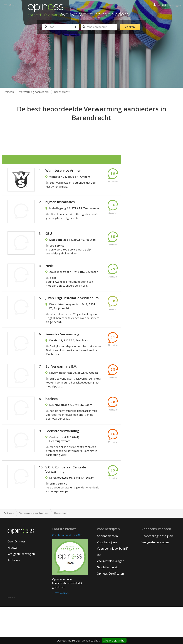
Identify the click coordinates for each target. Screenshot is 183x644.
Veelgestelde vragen (21, 591)
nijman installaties (60, 207)
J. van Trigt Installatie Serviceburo (72, 314)
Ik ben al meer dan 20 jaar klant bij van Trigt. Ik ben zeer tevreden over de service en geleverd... (73, 334)
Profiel (162, 5)
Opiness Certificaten (110, 611)
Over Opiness (17, 579)
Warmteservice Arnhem (64, 172)
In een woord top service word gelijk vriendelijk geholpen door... (69, 258)
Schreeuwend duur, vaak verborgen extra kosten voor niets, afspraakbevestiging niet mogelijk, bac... (73, 406)
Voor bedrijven (107, 580)
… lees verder (60, 630)
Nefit (50, 278)
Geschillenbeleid (108, 605)
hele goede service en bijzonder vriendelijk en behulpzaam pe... (72, 523)
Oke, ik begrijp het (114, 640)
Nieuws (13, 585)
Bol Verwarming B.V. (61, 390)
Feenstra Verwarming (62, 354)
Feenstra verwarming (62, 462)
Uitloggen (175, 5)
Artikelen (14, 598)
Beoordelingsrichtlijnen (157, 573)
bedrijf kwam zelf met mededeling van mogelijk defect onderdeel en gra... (69, 294)
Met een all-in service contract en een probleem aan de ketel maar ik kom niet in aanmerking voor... (71, 482)
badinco (52, 426)
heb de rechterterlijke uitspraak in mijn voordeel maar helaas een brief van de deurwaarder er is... (71, 442)
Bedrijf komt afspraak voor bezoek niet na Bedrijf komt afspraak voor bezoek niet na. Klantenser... (74, 370)
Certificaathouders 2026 (67, 572)
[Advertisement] (91, 132)
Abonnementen (107, 573)
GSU (49, 242)
